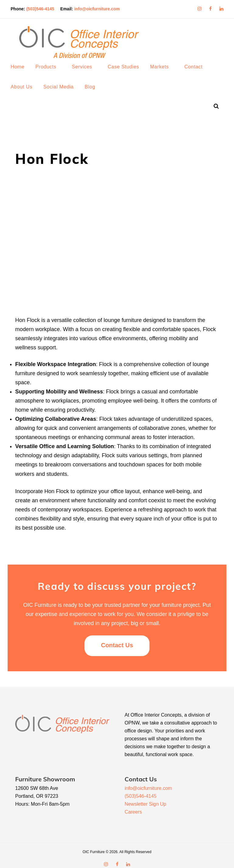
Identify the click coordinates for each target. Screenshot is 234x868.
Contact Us (117, 639)
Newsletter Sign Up (145, 798)
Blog (94, 93)
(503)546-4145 (45, 7)
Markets (164, 73)
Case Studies (128, 73)
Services (86, 73)
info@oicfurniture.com (102, 7)
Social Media (63, 93)
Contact (198, 73)
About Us (26, 93)
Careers (133, 806)
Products (50, 73)
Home (22, 73)
